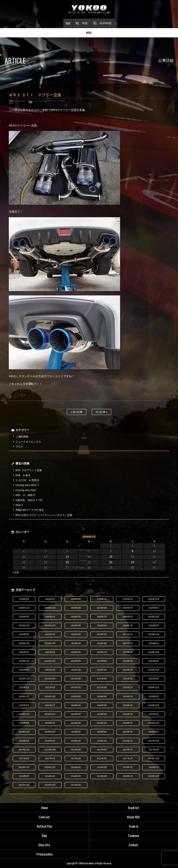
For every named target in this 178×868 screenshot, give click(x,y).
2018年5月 (24, 741)
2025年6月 (154, 608)
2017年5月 (24, 758)
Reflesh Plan (44, 826)
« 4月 (16, 573)
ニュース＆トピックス (45, 101)
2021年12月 (154, 670)
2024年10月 (50, 625)
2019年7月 (128, 714)
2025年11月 (24, 608)
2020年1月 (128, 705)
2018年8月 (102, 732)
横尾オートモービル (89, 9)
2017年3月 (76, 758)
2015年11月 (24, 785)
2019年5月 (24, 723)
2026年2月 (102, 599)
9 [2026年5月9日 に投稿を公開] (132, 551)
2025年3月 (76, 617)
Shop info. (44, 845)
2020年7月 (128, 696)
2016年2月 (102, 776)
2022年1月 (128, 670)
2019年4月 (50, 723)
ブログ (62, 101)
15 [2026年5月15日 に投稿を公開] (111, 557)
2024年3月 (76, 634)
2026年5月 (24, 599)
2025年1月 (128, 617)
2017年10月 (50, 750)
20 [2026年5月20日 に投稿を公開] (67, 562)
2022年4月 (50, 670)
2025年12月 (154, 599)
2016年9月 (76, 767)
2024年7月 (128, 625)
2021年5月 (24, 687)
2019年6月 (154, 714)
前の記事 (77, 412)
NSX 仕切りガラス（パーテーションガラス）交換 (44, 515)
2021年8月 (102, 679)
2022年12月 (154, 652)
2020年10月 (50, 696)
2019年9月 (76, 714)
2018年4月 (50, 741)
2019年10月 (50, 714)
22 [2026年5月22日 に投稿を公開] (111, 562)
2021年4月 (50, 687)
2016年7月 (128, 767)
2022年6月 (154, 661)
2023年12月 (154, 634)
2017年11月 (24, 750)
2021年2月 (102, 687)
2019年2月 (102, 723)
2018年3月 (76, 741)
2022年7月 (128, 661)
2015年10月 (50, 785)
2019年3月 (76, 723)
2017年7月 (128, 750)
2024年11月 (24, 625)
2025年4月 (50, 617)
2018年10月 (50, 732)
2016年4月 (50, 776)
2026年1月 (128, 599)
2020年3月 (76, 705)
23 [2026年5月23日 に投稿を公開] (132, 562)
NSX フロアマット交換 (29, 470)
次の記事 (102, 412)
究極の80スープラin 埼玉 (30, 510)
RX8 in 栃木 (23, 475)
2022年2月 (102, 670)
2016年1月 (128, 776)
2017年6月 (154, 750)
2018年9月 (76, 732)
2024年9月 (76, 625)
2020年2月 (102, 705)
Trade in (133, 826)
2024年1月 (128, 634)
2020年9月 (76, 696)
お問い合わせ (68, 23)
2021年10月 (50, 679)
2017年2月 (102, 758)
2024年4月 (50, 634)
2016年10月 (50, 767)
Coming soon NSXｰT (27, 485)
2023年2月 (102, 652)
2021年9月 (76, 679)
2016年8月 (102, 767)
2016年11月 (24, 767)
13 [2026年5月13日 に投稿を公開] (67, 557)
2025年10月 (50, 608)
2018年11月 (24, 732)
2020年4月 (50, 705)
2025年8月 (102, 608)
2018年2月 (102, 741)
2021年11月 (24, 679)
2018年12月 (154, 723)
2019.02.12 (20, 101)
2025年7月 (128, 608)
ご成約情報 (22, 437)
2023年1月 (128, 652)
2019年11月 (24, 714)
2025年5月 (24, 617)
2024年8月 (102, 625)
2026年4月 (50, 599)
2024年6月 (154, 625)
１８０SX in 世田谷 (27, 480)
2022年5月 (24, 670)
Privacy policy (44, 854)
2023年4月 (50, 652)
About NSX (133, 817)
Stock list (133, 808)
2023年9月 (76, 643)
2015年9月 (76, 785)
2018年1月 (128, 741)
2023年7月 (128, 643)
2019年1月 (128, 723)
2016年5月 (24, 776)
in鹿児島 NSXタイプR (29, 500)
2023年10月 (50, 643)
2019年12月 (154, 705)
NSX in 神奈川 (25, 495)
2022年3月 (76, 670)
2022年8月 (102, 661)
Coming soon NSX (26, 490)
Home (44, 808)
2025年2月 (102, 617)
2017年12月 (154, 741)
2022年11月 (24, 661)
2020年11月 (24, 696)
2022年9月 (76, 661)
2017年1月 (128, 758)
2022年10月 (50, 661)
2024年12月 (154, 617)
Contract (44, 817)
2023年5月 (24, 652)
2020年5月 (24, 705)
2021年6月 (154, 679)
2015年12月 (154, 776)
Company (133, 835)
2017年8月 (102, 750)
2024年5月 (24, 634)
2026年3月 (76, 599)
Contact (133, 845)
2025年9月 (76, 608)
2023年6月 (154, 643)
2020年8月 (102, 696)
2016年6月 (154, 767)
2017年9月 (76, 750)
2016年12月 (154, 758)
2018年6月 (154, 732)
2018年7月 (128, 732)
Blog (44, 835)
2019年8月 (102, 714)
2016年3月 (76, 776)
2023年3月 (76, 652)
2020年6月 (154, 696)
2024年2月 (102, 634)
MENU (89, 33)
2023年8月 (102, 643)
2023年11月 (24, 643)
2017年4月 (50, 758)
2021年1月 (128, 687)
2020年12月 (154, 687)
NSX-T (19, 505)
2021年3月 (76, 687)
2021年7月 (128, 679)
